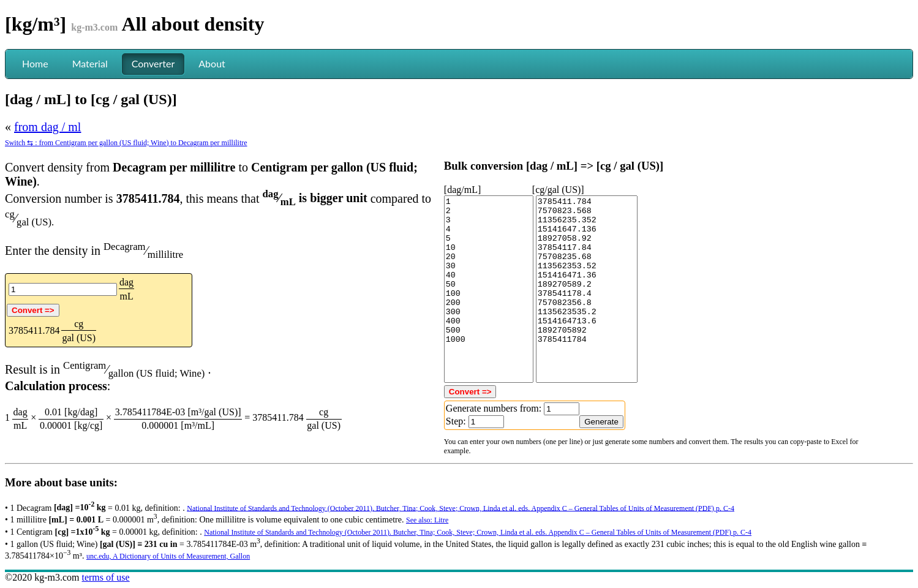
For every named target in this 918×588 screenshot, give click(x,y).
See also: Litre (427, 520)
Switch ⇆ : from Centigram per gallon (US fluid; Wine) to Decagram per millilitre (126, 143)
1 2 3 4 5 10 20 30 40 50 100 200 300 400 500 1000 (489, 289)
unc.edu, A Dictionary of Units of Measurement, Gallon (168, 556)
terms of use (105, 577)
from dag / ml (47, 127)
